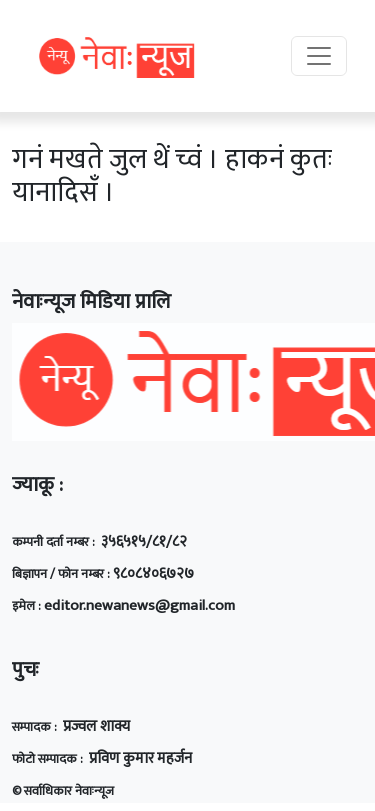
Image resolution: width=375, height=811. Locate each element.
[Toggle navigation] (319, 56)
